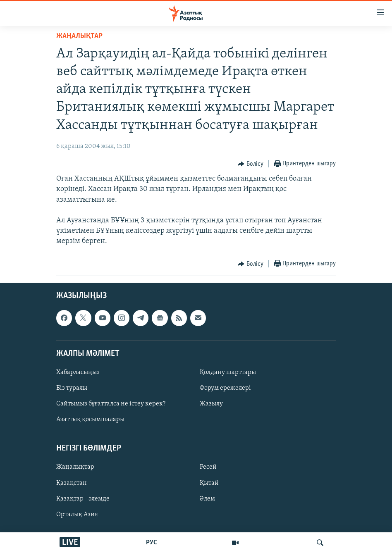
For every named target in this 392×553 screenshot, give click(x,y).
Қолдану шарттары (228, 372)
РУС (152, 543)
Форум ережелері (225, 388)
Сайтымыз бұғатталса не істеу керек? (111, 404)
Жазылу (211, 404)
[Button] (251, 164)
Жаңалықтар (75, 467)
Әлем (207, 498)
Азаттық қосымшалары (90, 420)
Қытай (209, 483)
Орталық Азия (77, 514)
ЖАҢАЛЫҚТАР (79, 36)
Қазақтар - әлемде (83, 498)
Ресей (208, 467)
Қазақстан (72, 483)
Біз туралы (72, 388)
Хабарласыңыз (78, 372)
